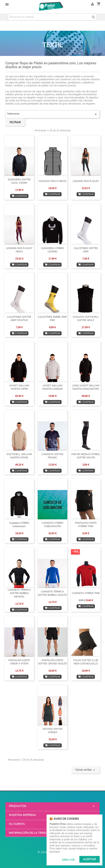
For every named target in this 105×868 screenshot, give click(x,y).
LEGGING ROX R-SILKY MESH (19, 250)
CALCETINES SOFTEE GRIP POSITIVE (19, 319)
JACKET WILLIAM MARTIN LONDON (52, 387)
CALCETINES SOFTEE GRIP (86, 250)
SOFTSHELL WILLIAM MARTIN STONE (19, 456)
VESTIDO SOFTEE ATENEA (52, 731)
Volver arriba (86, 770)
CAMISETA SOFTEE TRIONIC (52, 456)
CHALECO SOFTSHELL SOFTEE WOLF (86, 319)
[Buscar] (52, 17)
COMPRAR (19, 196)
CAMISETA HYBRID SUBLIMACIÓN (52, 525)
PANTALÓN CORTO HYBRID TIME (86, 525)
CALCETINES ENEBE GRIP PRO (52, 319)
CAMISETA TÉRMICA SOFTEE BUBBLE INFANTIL (19, 593)
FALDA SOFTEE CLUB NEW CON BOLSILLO (86, 662)
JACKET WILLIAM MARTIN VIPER (19, 387)
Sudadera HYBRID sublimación (19, 525)
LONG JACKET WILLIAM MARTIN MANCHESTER (86, 387)
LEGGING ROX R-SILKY (86, 181)
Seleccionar (52, 114)
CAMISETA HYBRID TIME (86, 593)
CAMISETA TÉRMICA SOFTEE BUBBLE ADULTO (52, 593)
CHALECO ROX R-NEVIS (52, 181)
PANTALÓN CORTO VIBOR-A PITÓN (19, 662)
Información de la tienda (29, 833)
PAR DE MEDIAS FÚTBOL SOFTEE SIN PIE (86, 456)
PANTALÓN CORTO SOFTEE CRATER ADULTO (52, 662)
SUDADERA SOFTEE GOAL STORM (19, 181)
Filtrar (15, 122)
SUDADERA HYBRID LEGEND (52, 250)
